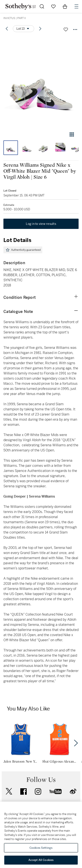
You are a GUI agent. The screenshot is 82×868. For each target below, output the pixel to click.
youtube (56, 791)
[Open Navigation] (76, 6)
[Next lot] (40, 29)
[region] (41, 835)
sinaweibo (73, 791)
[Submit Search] (42, 6)
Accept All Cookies (41, 860)
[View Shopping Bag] (65, 6)
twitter (9, 791)
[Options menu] (23, 29)
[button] (41, 82)
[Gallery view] (72, 134)
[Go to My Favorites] (53, 6)
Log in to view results (41, 224)
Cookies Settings (41, 848)
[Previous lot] (7, 29)
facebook (23, 791)
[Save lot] (66, 29)
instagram (38, 791)
